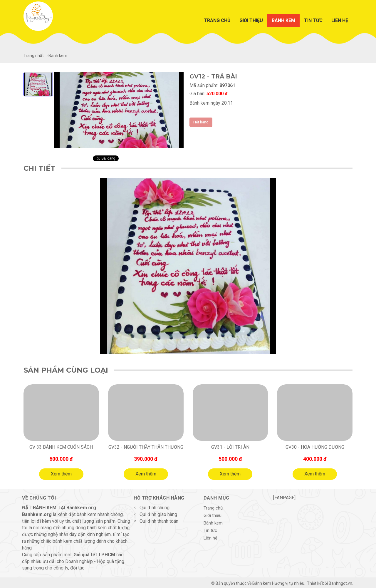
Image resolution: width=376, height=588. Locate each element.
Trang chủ (217, 20)
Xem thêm (61, 474)
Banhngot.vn (340, 583)
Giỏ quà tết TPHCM (94, 555)
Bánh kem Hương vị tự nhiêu (278, 583)
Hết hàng (201, 122)
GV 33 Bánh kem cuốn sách (61, 447)
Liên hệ (340, 20)
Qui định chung (155, 508)
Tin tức (313, 20)
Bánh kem (283, 20)
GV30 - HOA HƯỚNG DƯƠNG (315, 447)
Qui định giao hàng (158, 514)
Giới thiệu (251, 20)
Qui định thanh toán (159, 521)
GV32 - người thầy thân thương (146, 447)
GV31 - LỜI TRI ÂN (230, 447)
